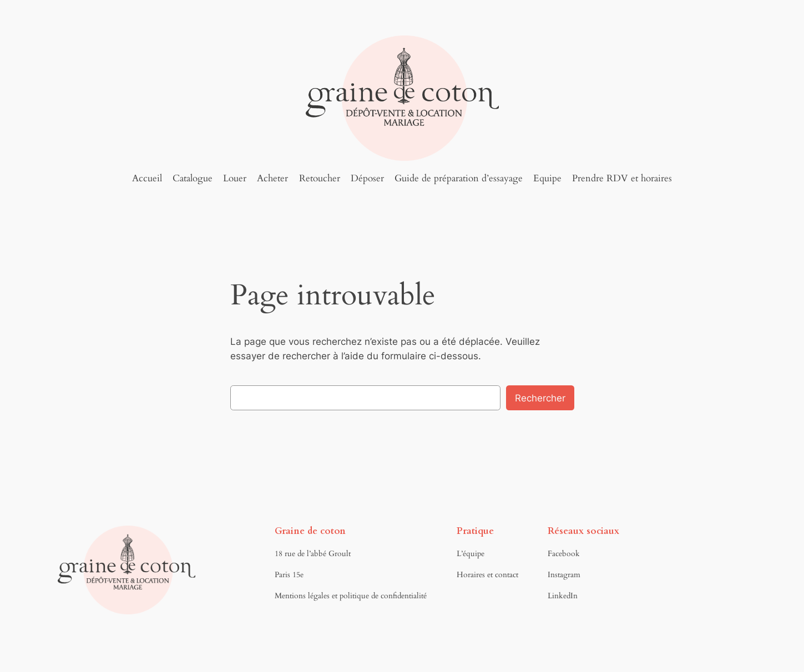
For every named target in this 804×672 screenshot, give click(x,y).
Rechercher (540, 398)
